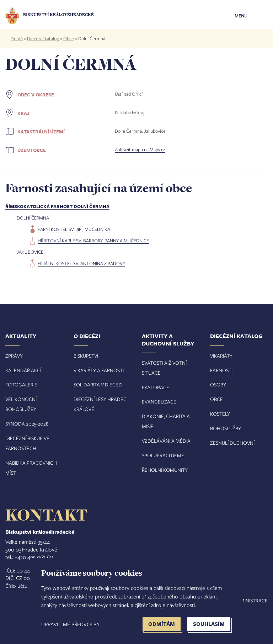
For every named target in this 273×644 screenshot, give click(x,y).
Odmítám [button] (162, 624)
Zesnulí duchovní (232, 443)
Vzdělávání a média (166, 441)
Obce (69, 38)
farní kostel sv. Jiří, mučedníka (74, 229)
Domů (17, 38)
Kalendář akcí (23, 370)
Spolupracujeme (163, 455)
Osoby (218, 384)
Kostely (220, 414)
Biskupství (86, 356)
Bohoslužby (226, 428)
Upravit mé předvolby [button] (70, 624)
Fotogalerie (21, 384)
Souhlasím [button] (209, 624)
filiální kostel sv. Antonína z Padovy (81, 263)
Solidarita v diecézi (98, 384)
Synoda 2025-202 (26, 424)
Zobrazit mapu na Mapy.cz (140, 149)
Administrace (251, 600)
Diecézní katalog (43, 38)
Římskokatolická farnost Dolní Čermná (57, 206)
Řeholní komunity (165, 470)
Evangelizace (159, 402)
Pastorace (156, 387)
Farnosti (221, 370)
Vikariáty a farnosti (99, 370)
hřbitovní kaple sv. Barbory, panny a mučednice (93, 241)
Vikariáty (221, 356)
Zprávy (14, 356)
